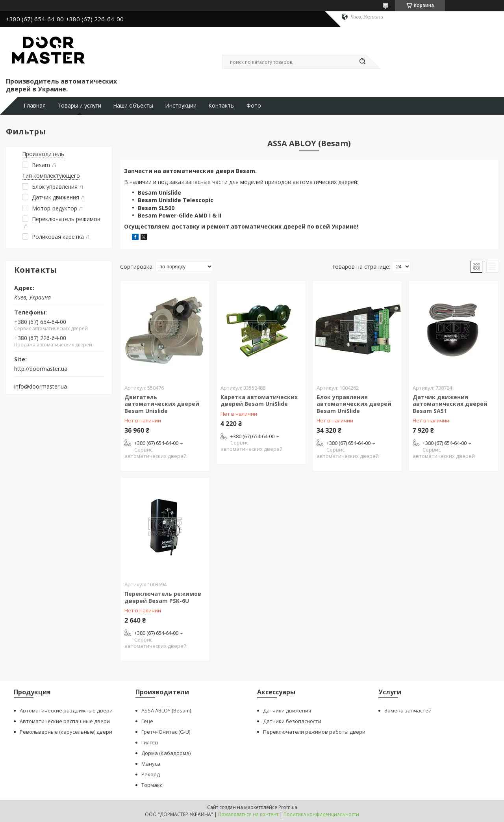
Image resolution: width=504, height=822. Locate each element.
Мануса (151, 764)
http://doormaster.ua (41, 369)
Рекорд (151, 774)
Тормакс (152, 785)
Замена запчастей (408, 710)
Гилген (150, 742)
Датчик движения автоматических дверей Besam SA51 (450, 404)
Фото (254, 106)
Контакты (221, 106)
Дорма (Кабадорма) (166, 753)
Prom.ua (288, 807)
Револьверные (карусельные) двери (66, 732)
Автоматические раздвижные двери (66, 710)
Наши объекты (133, 106)
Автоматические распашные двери (65, 721)
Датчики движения (287, 710)
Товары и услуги (79, 106)
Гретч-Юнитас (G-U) (166, 732)
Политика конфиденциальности (321, 814)
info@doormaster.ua (41, 387)
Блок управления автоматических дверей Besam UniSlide (354, 404)
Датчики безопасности (292, 721)
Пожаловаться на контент (248, 814)
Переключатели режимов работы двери (314, 732)
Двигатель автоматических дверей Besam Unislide (162, 404)
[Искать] (362, 62)
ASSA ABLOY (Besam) (166, 710)
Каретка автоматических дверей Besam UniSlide (259, 401)
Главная (35, 106)
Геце (147, 721)
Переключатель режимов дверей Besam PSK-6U (163, 597)
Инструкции (181, 106)
